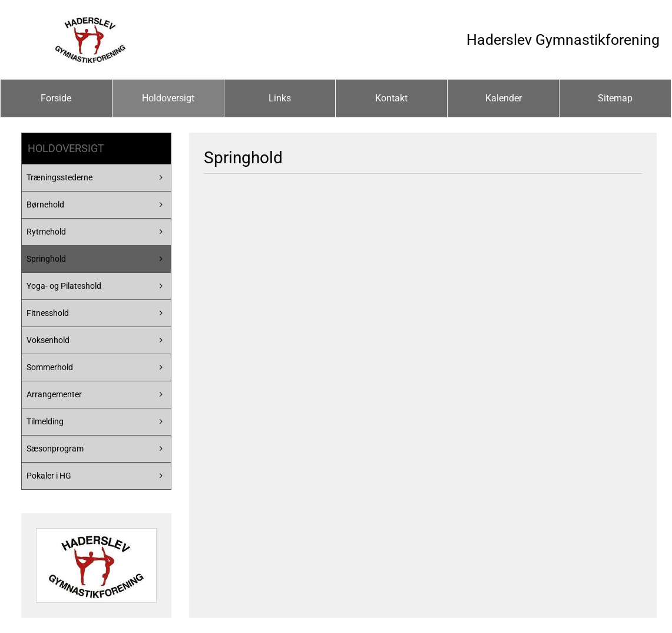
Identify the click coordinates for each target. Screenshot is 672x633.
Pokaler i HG (49, 476)
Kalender (504, 98)
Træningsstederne (59, 177)
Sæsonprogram (55, 449)
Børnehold (45, 205)
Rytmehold (46, 232)
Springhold (46, 259)
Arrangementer (54, 394)
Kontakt (391, 98)
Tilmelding (45, 421)
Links (280, 98)
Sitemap (615, 98)
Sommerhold (50, 367)
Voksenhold (48, 340)
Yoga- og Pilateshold (64, 286)
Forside (56, 98)
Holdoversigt (168, 98)
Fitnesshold (48, 313)
